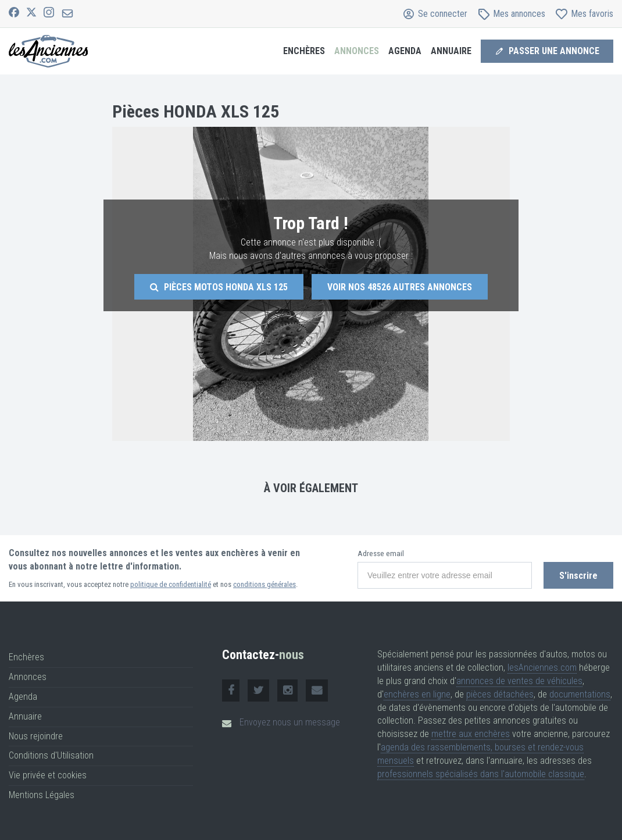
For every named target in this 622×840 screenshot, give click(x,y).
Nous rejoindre (36, 736)
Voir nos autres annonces (400, 287)
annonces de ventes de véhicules (519, 681)
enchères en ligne (417, 694)
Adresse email (381, 554)
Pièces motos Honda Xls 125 (219, 287)
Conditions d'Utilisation (51, 755)
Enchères (304, 51)
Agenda (405, 51)
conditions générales (264, 584)
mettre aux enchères (471, 734)
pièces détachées (500, 694)
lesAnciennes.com (542, 668)
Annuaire (451, 51)
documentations (580, 694)
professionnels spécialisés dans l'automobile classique (481, 774)
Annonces (357, 51)
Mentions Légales (42, 795)
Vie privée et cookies (48, 775)
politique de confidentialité (171, 584)
